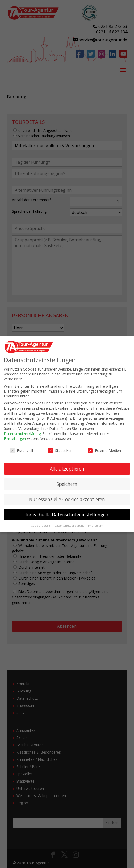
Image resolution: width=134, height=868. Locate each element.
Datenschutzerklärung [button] (70, 526)
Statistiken (60, 450)
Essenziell (21, 450)
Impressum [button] (96, 526)
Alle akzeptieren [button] (67, 469)
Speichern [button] (67, 484)
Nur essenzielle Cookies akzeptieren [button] (67, 499)
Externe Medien (104, 450)
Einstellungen (15, 439)
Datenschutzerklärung (22, 434)
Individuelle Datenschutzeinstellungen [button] (67, 515)
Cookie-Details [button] (41, 526)
